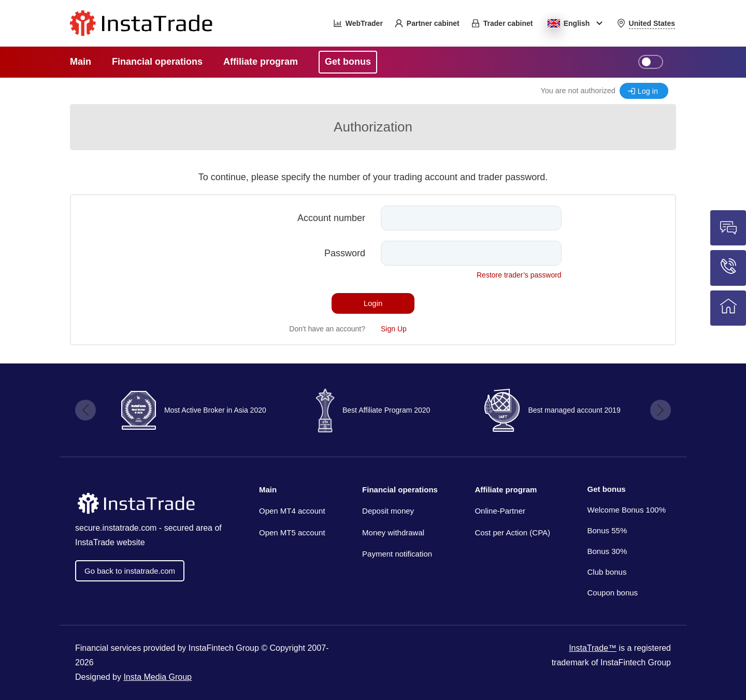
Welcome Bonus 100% (627, 510)
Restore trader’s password (519, 275)
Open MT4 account (292, 511)
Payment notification (397, 554)
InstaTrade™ (593, 648)
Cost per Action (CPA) (512, 533)
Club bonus (607, 572)
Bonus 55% (607, 530)
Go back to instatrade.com (130, 571)
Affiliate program (506, 490)
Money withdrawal (393, 533)
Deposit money (388, 511)
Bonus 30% (607, 551)
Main (268, 490)
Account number (331, 218)
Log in (648, 91)
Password (345, 253)
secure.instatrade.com (116, 528)
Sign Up (394, 329)
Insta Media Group (157, 677)
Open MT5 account (292, 533)
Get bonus (607, 489)
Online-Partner (500, 511)
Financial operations (400, 490)
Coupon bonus (613, 593)
